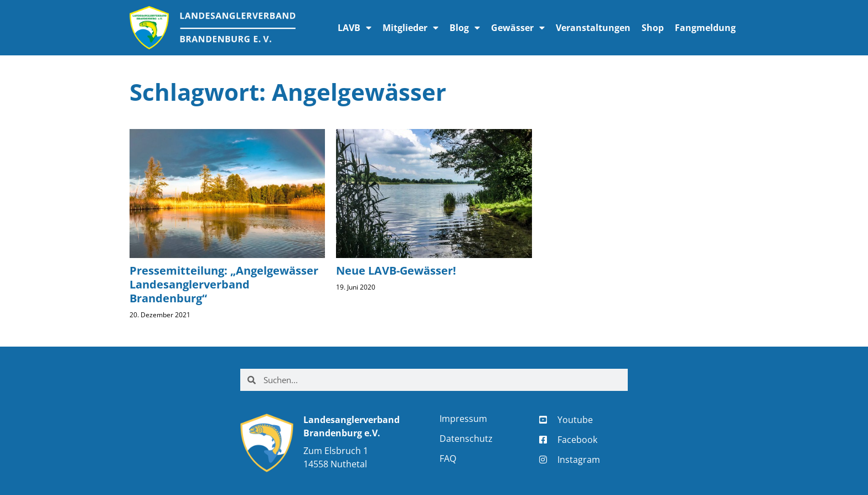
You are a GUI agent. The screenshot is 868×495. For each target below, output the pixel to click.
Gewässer (518, 28)
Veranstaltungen (593, 28)
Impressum (463, 419)
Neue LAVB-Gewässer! (396, 270)
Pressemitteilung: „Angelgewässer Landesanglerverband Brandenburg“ (224, 284)
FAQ (448, 458)
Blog (465, 28)
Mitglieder (410, 28)
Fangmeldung (705, 28)
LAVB (355, 28)
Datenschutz (466, 439)
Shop (653, 28)
